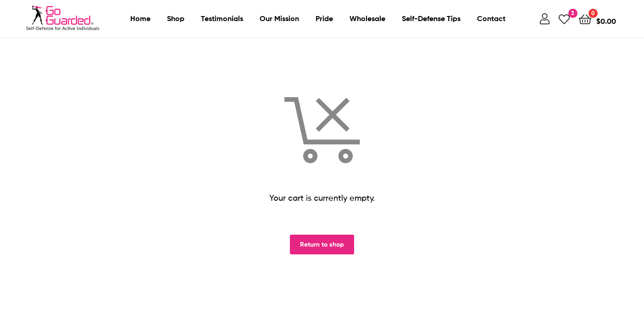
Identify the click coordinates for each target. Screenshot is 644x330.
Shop (176, 18)
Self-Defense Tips (431, 18)
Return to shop (322, 244)
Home (140, 18)
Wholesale (367, 18)
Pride (324, 18)
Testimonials (222, 18)
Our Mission (279, 18)
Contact (491, 18)
